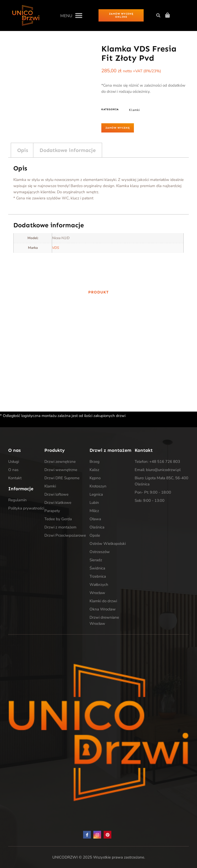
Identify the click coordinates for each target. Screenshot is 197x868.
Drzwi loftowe (56, 494)
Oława (95, 519)
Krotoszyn (98, 486)
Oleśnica (97, 527)
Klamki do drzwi (103, 601)
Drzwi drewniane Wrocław (104, 620)
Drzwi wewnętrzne (61, 470)
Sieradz (96, 560)
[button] (71, 15)
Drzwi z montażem (60, 527)
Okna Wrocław (103, 609)
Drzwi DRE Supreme (62, 478)
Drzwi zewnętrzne (60, 462)
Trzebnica (98, 576)
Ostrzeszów (100, 552)
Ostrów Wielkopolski (108, 544)
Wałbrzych (99, 585)
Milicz (94, 511)
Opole (95, 535)
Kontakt (15, 478)
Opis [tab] (23, 150)
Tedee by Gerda (58, 519)
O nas (13, 470)
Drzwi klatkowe (58, 503)
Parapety (52, 511)
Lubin (94, 503)
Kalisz (94, 470)
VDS (56, 248)
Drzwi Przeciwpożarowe (65, 535)
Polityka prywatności (26, 508)
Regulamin (17, 500)
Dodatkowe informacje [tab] (68, 150)
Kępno (95, 478)
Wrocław (97, 593)
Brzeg (95, 462)
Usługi (14, 462)
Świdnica (97, 568)
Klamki (135, 110)
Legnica (96, 494)
